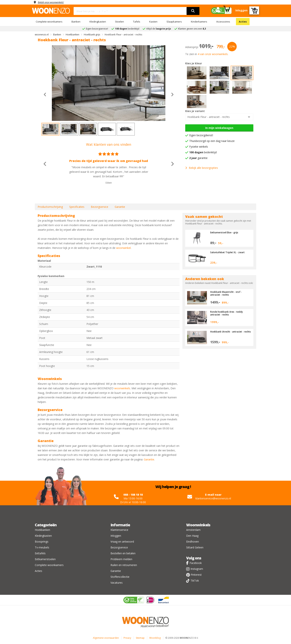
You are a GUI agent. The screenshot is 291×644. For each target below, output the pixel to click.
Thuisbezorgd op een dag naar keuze (212, 141)
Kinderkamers (199, 22)
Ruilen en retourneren (124, 565)
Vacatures (117, 583)
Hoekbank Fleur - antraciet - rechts (209, 117)
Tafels (137, 22)
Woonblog (155, 638)
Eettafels (40, 553)
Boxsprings (42, 542)
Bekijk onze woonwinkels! (53, 2)
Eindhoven (193, 542)
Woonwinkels (198, 525)
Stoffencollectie (120, 577)
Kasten (153, 22)
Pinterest (196, 575)
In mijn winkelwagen (219, 128)
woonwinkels (122, 388)
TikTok (195, 581)
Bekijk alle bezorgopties (202, 168)
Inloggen (116, 536)
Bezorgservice (100, 207)
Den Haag (192, 536)
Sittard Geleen (195, 547)
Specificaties (77, 207)
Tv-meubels (42, 547)
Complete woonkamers (49, 22)
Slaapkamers (174, 22)
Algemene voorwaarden (106, 638)
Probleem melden (121, 559)
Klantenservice (119, 530)
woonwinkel (123, 248)
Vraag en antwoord (122, 542)
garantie (198, 158)
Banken (76, 22)
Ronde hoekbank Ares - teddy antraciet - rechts (228, 313)
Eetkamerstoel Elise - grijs (226, 232)
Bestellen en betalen (123, 553)
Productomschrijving (50, 207)
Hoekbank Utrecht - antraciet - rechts (229, 333)
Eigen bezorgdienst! (201, 135)
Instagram (197, 569)
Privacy (127, 638)
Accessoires (223, 22)
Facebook (196, 563)
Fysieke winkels (199, 147)
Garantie (120, 207)
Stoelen (119, 22)
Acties (243, 22)
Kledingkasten (98, 22)
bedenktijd (203, 152)
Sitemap (140, 638)
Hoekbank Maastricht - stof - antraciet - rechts (227, 293)
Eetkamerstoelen (45, 559)
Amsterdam (193, 530)
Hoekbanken (42, 530)
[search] (193, 11)
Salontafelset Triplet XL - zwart (229, 252)
